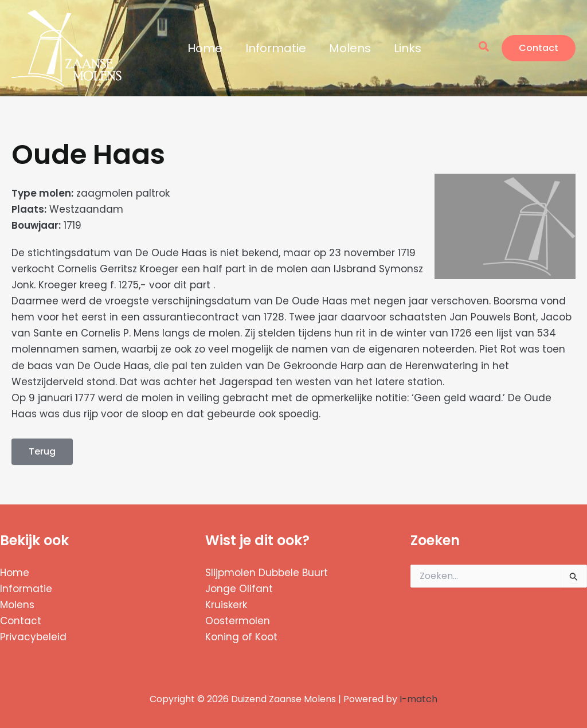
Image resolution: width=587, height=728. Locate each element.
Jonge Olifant (239, 589)
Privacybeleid (33, 637)
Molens (350, 48)
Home (205, 48)
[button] (484, 48)
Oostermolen (238, 621)
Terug (42, 451)
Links (408, 48)
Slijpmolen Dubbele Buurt (267, 573)
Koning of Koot (241, 637)
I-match (418, 699)
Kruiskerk (226, 605)
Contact (21, 621)
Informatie (276, 48)
